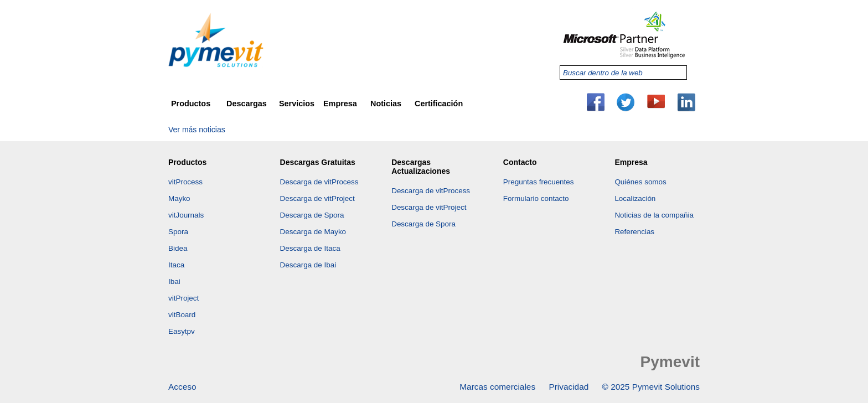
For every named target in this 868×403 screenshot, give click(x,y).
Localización (635, 198)
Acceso (182, 387)
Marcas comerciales (497, 387)
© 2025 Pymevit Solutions (651, 387)
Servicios (297, 104)
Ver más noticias (197, 130)
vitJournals (186, 215)
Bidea (178, 248)
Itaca (176, 265)
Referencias (634, 232)
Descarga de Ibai (308, 265)
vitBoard (182, 315)
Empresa (340, 104)
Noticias (386, 104)
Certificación (439, 104)
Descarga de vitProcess (319, 182)
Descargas (247, 104)
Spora (178, 232)
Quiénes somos (640, 182)
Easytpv (182, 331)
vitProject (184, 298)
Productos (191, 104)
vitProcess (185, 182)
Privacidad (569, 387)
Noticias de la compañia (654, 215)
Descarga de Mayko (313, 232)
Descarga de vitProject (317, 198)
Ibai (174, 281)
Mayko (179, 198)
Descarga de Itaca (310, 248)
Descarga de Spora (312, 215)
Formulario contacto (536, 198)
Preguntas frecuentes (539, 182)
